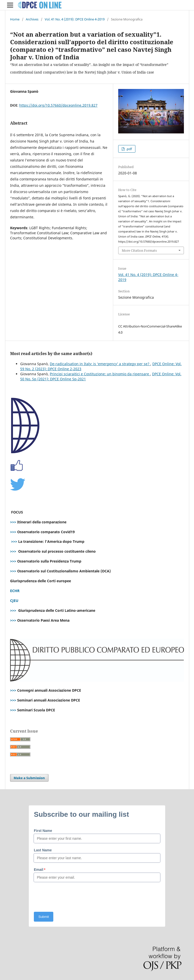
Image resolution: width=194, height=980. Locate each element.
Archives (32, 19)
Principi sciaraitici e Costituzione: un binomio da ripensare (100, 374)
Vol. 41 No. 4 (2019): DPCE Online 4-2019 (75, 19)
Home (15, 19)
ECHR (15, 591)
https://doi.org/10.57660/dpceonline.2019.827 (58, 105)
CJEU (14, 601)
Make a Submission (29, 778)
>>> (13, 522)
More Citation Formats (139, 250)
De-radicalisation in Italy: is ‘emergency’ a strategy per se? (100, 364)
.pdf (129, 149)
